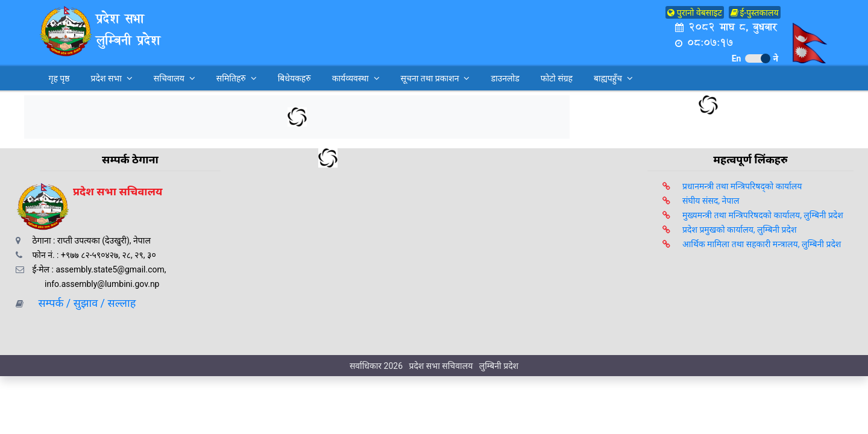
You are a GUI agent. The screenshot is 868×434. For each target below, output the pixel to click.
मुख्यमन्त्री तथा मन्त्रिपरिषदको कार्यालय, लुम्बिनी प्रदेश (763, 215)
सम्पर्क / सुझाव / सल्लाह (83, 303)
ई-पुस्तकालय (755, 13)
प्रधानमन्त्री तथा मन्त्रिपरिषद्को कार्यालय (742, 186)
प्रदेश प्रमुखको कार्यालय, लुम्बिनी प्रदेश (739, 230)
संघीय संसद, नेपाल (711, 201)
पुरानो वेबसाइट (695, 13)
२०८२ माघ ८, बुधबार (726, 27)
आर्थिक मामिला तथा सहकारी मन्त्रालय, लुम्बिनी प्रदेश (762, 244)
